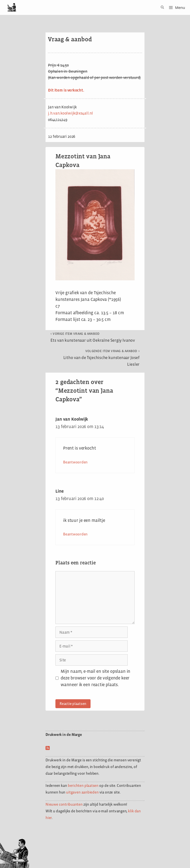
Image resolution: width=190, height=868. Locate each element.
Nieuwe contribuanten (64, 804)
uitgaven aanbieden (82, 792)
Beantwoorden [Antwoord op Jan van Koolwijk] (75, 462)
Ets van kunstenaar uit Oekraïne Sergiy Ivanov (93, 337)
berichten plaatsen (83, 785)
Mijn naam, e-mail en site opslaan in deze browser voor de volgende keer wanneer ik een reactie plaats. (95, 678)
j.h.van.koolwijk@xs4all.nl (71, 113)
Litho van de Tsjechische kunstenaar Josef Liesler (101, 358)
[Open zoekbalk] (161, 7)
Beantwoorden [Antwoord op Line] (75, 534)
